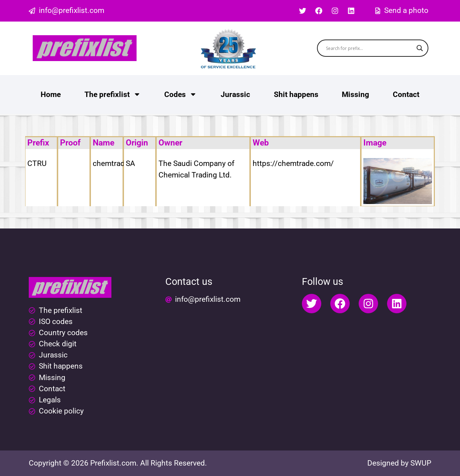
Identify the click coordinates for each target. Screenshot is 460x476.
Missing (355, 94)
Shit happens (296, 94)
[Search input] (370, 48)
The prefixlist (113, 94)
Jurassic (235, 94)
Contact (406, 94)
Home (51, 94)
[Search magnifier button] (420, 48)
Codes (181, 94)
